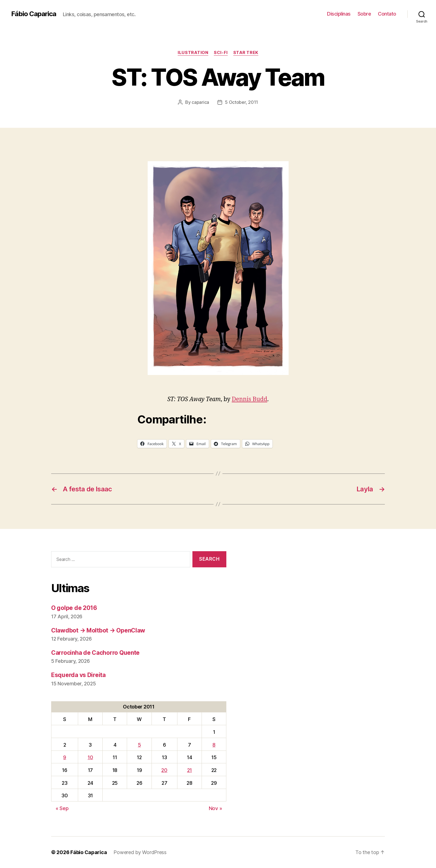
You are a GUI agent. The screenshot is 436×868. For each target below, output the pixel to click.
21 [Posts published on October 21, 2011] (189, 770)
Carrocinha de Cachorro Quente (95, 653)
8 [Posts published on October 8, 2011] (214, 745)
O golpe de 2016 (74, 608)
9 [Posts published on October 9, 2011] (65, 757)
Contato (387, 14)
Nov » (215, 808)
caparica (200, 102)
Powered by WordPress (140, 852)
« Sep (62, 808)
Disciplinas (339, 14)
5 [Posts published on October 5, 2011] (139, 745)
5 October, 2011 (241, 102)
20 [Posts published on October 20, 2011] (164, 770)
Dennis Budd (249, 399)
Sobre (364, 14)
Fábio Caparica (34, 14)
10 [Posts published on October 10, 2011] (90, 757)
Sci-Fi (221, 53)
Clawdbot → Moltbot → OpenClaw (98, 630)
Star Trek (246, 53)
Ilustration (193, 53)
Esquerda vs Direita (78, 675)
